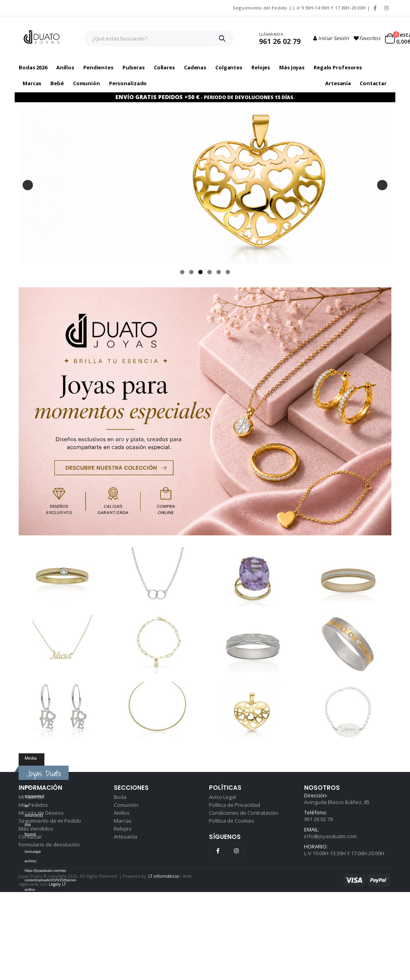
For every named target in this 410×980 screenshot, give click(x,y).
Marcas (123, 821)
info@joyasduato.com (330, 836)
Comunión (126, 805)
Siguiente (382, 185)
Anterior (28, 185)
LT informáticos (164, 876)
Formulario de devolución (49, 844)
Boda (120, 797)
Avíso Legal (222, 797)
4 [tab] (210, 272)
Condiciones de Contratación (244, 813)
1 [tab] (182, 272)
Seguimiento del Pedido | (263, 8)
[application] (32, 761)
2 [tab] (191, 272)
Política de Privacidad (235, 805)
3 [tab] (200, 272)
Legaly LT (57, 884)
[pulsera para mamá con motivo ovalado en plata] (205, 185)
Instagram (236, 851)
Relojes (123, 829)
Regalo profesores (338, 67)
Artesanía (338, 83)
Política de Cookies (232, 821)
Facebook (218, 851)
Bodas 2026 (33, 67)
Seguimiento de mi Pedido (50, 821)
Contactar (373, 83)
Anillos (122, 813)
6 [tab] (228, 272)
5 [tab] (219, 272)
